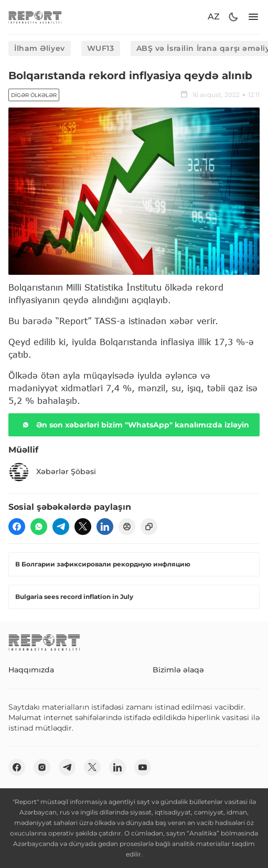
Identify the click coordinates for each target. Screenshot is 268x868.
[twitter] (83, 527)
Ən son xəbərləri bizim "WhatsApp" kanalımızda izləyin (134, 425)
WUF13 (101, 48)
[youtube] (143, 767)
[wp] (39, 527)
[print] (127, 527)
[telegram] (61, 527)
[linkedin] (105, 527)
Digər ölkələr (34, 95)
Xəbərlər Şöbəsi (52, 472)
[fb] (17, 527)
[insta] (42, 767)
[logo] (35, 17)
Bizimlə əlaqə (178, 670)
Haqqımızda (31, 670)
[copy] (149, 527)
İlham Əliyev (40, 48)
